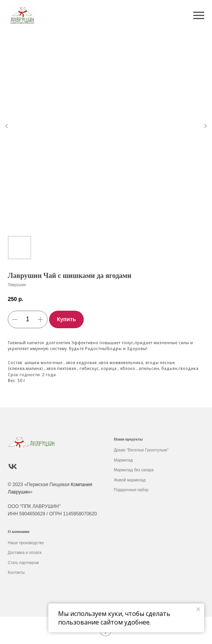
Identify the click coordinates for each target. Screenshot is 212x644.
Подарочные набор (131, 490)
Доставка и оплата (25, 553)
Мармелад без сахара (134, 470)
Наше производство (26, 543)
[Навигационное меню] (199, 16)
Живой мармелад (130, 480)
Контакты (16, 572)
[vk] (13, 466)
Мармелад (123, 460)
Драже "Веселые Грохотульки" (141, 450)
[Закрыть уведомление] (198, 609)
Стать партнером (23, 563)
